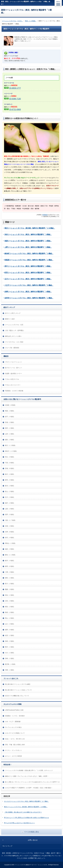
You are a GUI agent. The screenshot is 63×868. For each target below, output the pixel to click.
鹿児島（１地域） (11, 664)
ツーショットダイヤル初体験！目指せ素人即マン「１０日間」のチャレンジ (29, 770)
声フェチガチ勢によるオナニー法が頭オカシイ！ (20, 823)
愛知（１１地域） (11, 555)
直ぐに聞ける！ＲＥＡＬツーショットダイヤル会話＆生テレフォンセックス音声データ (32, 782)
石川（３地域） (10, 497)
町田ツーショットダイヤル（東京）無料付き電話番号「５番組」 (28, 273)
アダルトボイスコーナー (13, 385)
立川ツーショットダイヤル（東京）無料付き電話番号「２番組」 (28, 279)
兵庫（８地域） (10, 532)
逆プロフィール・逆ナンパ (13, 368)
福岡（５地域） (10, 630)
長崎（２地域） (10, 641)
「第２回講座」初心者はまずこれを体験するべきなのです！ (23, 812)
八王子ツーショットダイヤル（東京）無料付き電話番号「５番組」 (29, 285)
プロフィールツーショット (13, 362)
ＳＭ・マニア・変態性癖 (13, 722)
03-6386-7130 (15, 99)
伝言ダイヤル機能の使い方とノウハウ (17, 696)
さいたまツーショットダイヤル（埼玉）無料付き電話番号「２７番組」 (27, 801)
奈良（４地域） (10, 538)
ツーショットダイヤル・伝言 (14, 325)
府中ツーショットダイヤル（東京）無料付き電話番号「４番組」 (28, 266)
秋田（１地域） (10, 428)
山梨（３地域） (10, 509)
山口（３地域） (10, 624)
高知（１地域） (10, 595)
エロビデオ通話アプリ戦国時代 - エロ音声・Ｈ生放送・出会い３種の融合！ (29, 788)
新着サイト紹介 (10, 319)
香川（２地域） (10, 584)
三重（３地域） (10, 572)
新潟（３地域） (10, 486)
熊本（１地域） (10, 647)
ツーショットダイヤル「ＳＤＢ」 (13, 21)
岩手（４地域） (10, 417)
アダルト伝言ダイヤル (12, 379)
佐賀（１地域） (10, 635)
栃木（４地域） (10, 474)
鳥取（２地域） (10, 607)
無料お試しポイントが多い (13, 336)
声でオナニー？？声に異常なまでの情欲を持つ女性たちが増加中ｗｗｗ (27, 818)
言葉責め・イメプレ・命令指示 (15, 716)
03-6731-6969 (15, 109)
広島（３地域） (10, 601)
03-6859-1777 (15, 88)
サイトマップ (7, 846)
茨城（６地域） (10, 468)
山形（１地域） (10, 434)
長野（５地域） (10, 515)
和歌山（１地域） (11, 543)
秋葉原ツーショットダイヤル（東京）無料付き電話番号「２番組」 (29, 260)
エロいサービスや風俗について (15, 733)
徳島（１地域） (10, 578)
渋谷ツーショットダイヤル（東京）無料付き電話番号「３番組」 (28, 234)
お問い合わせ (33, 840)
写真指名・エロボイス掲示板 (14, 391)
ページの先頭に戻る (32, 832)
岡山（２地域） (10, 618)
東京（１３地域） (31, 21)
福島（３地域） (10, 440)
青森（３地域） (10, 411)
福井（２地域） (10, 503)
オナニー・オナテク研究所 (13, 756)
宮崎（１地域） (10, 658)
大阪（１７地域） (11, 520)
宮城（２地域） (10, 422)
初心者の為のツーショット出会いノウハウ (18, 690)
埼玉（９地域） (10, 457)
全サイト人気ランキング (13, 313)
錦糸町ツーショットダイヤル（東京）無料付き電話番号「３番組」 (29, 253)
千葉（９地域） (10, 463)
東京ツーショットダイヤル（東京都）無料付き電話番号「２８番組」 (30, 228)
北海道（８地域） (11, 405)
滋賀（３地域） (10, 549)
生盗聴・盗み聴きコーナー (13, 373)
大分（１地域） (10, 653)
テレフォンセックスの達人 (13, 727)
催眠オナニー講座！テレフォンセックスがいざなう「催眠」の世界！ (27, 776)
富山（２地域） (10, 491)
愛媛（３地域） (10, 589)
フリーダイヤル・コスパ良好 (14, 342)
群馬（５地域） (10, 480)
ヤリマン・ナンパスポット (13, 750)
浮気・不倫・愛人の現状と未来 (15, 745)
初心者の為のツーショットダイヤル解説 (18, 684)
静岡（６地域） (10, 566)
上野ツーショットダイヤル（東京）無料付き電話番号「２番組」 (28, 247)
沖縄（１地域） (10, 670)
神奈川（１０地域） (11, 451)
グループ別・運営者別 (12, 348)
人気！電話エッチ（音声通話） (15, 330)
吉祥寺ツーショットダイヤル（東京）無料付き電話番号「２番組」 (29, 298)
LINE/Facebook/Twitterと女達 (14, 710)
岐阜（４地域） (10, 561)
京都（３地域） (10, 526)
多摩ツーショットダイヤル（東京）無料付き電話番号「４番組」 (28, 292)
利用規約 (45, 215)
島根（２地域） (10, 612)
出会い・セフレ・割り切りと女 (15, 739)
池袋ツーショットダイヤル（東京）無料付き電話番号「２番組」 (28, 241)
